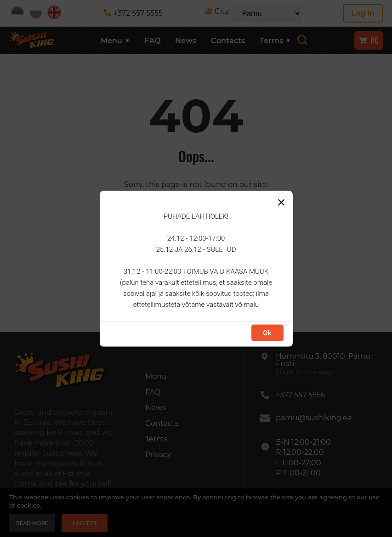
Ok (267, 333)
